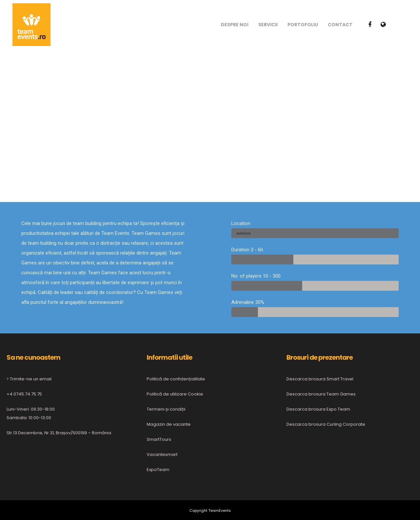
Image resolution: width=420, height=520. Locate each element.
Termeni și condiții (166, 409)
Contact (340, 25)
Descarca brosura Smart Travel (320, 379)
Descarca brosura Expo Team (318, 409)
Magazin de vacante (169, 424)
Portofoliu (303, 25)
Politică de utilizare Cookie (175, 394)
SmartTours (159, 439)
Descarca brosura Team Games (321, 394)
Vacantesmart (162, 454)
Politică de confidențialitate (176, 379)
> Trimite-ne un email (29, 379)
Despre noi (235, 25)
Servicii (268, 25)
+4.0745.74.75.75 (24, 394)
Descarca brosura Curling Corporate (326, 424)
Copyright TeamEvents (210, 510)
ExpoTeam (158, 470)
